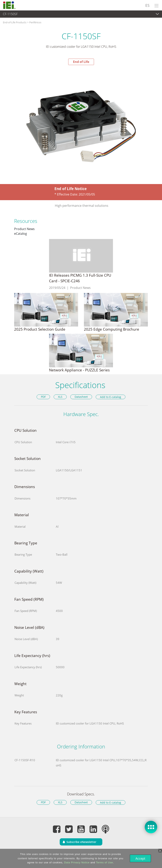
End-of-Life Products (15, 22)
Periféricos (35, 22)
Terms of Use (104, 862)
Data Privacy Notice (76, 862)
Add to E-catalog (111, 397)
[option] (81, 126)
